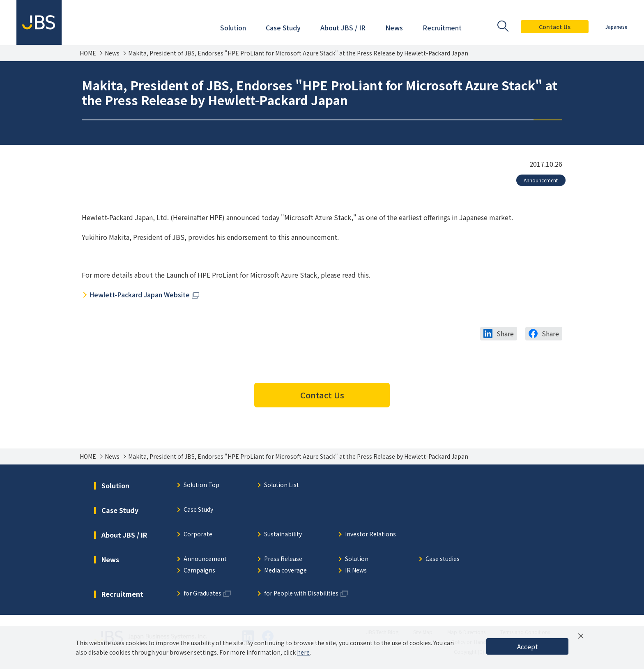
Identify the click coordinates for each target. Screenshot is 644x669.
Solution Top (201, 485)
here (303, 652)
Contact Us (555, 27)
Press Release (283, 559)
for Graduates (202, 594)
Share (505, 333)
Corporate (198, 535)
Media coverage (285, 571)
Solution (357, 559)
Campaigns (199, 571)
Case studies (443, 559)
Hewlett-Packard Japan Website (139, 294)
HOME (88, 53)
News (112, 53)
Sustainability (283, 535)
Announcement (541, 180)
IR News (356, 571)
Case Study (198, 510)
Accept (528, 646)
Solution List (282, 485)
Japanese (616, 26)
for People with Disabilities (301, 594)
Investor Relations (370, 535)
